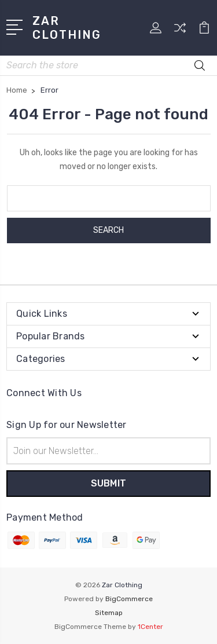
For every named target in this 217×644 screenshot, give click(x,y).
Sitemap (109, 613)
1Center (150, 627)
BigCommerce (129, 599)
